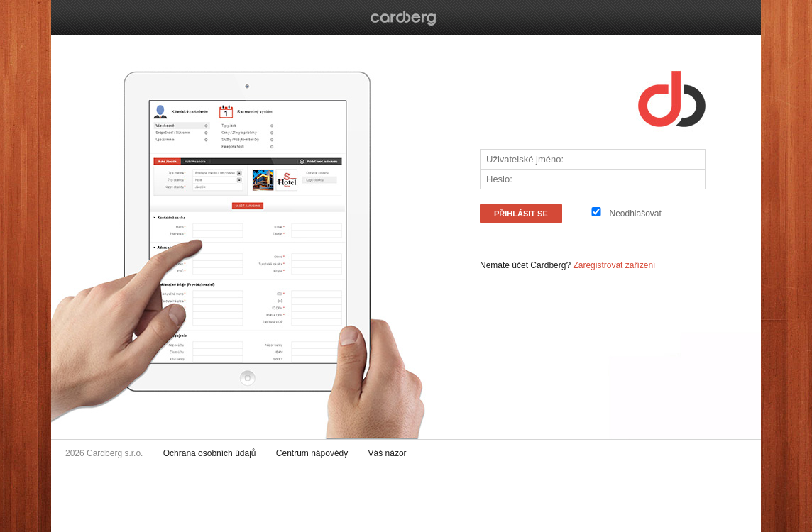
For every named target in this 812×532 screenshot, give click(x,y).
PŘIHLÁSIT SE (521, 214)
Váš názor (388, 453)
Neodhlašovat (635, 214)
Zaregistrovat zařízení (614, 265)
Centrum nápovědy (312, 453)
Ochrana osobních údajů (210, 453)
